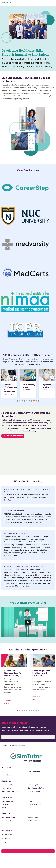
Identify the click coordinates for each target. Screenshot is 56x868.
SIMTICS (5, 772)
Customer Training (35, 791)
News (4, 808)
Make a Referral (34, 821)
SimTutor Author (34, 772)
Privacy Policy (6, 842)
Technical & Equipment (10, 791)
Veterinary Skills (34, 785)
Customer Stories (35, 804)
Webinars (5, 804)
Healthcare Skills (8, 785)
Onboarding (6, 788)
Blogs (34, 699)
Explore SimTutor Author (13, 436)
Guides (7, 703)
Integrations (6, 775)
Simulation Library (8, 801)
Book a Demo (33, 818)
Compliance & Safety (36, 788)
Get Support (6, 821)
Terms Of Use (6, 838)
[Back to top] (28, 851)
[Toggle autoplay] (53, 401)
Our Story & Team (8, 818)
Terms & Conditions (7, 834)
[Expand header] (53, 3)
